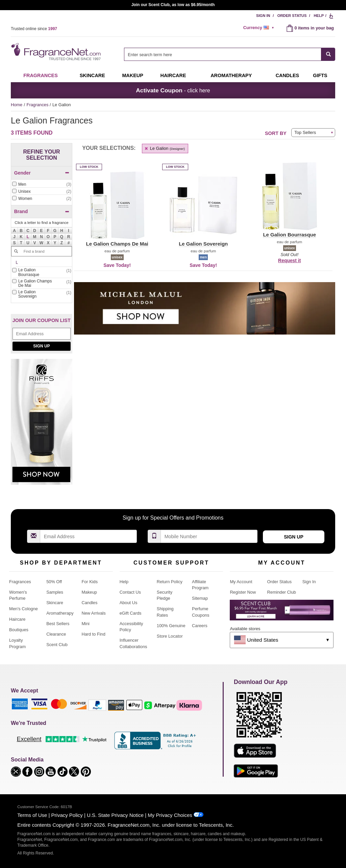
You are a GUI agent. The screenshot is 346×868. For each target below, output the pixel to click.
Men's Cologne (23, 609)
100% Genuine (171, 626)
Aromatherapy (60, 613)
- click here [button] (173, 90)
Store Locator (170, 636)
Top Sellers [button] (305, 132)
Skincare (92, 75)
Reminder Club (282, 592)
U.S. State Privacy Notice (115, 815)
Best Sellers (58, 624)
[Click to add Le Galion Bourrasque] (42, 273)
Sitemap (200, 598)
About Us (129, 603)
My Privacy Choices (170, 815)
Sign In (263, 16)
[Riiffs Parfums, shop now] (42, 425)
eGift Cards (131, 613)
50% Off (54, 582)
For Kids (90, 582)
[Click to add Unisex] (42, 192)
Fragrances (41, 75)
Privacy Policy (67, 815)
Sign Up (41, 346)
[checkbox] (42, 185)
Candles (89, 603)
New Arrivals (93, 613)
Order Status (292, 16)
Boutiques (19, 630)
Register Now (243, 592)
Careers (200, 626)
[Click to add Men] (42, 185)
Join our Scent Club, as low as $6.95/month (173, 5)
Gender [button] (42, 173)
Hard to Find (93, 634)
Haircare (173, 75)
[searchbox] (223, 54)
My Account (241, 582)
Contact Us (130, 592)
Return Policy (170, 582)
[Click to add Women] (42, 199)
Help (319, 16)
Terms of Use (32, 815)
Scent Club (57, 645)
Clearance (56, 634)
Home (17, 105)
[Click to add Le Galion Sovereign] (42, 295)
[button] (28, 237)
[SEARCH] (328, 54)
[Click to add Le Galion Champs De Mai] (42, 284)
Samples (55, 592)
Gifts (320, 75)
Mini (85, 624)
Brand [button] (42, 211)
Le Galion (164, 148)
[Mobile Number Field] (209, 536)
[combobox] (230, 54)
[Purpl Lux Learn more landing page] (282, 612)
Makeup (132, 75)
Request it (289, 260)
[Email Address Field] (42, 334)
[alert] (260, 28)
